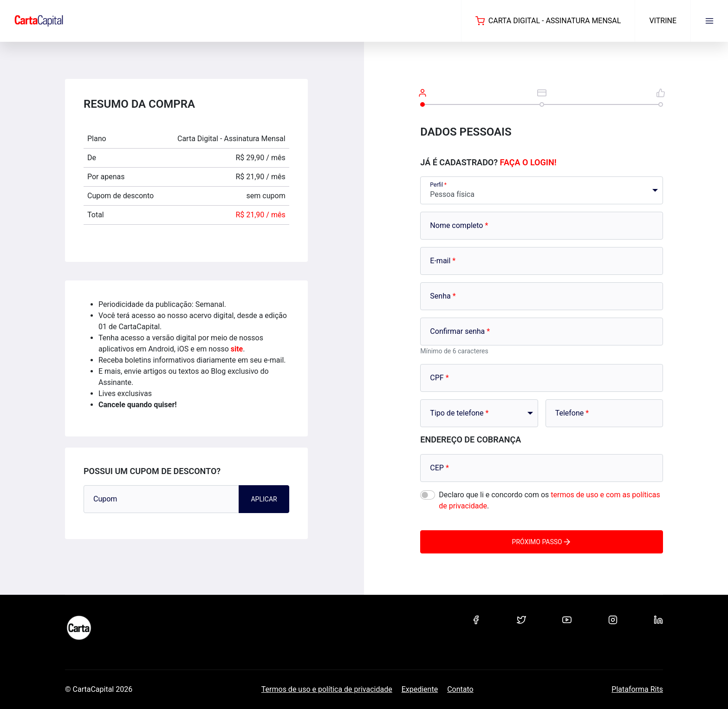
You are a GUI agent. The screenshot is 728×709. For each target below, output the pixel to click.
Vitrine (663, 21)
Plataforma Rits (637, 689)
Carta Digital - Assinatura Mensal (548, 21)
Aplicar (264, 499)
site (237, 349)
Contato (460, 689)
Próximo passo (542, 542)
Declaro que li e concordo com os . (549, 500)
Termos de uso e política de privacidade (327, 689)
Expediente (420, 689)
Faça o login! (528, 162)
